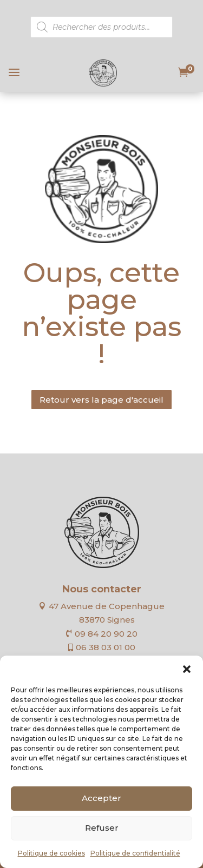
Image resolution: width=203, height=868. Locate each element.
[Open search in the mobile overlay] (101, 27)
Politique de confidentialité (135, 853)
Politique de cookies (51, 853)
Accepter (101, 798)
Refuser (102, 828)
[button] (187, 669)
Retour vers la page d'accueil (101, 400)
